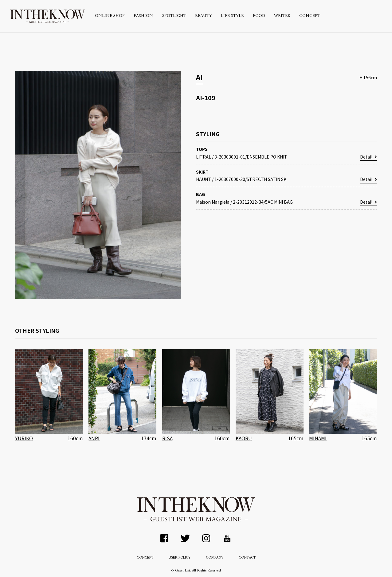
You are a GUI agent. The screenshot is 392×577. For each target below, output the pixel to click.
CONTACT (247, 558)
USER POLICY (180, 558)
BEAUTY (204, 16)
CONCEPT (310, 16)
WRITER (282, 16)
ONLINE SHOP (110, 16)
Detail (368, 157)
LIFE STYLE (232, 16)
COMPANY (215, 558)
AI (199, 77)
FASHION (143, 16)
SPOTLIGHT (174, 16)
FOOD (259, 16)
